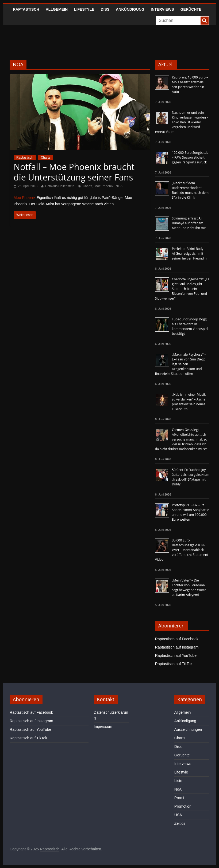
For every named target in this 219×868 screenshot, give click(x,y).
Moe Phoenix (104, 186)
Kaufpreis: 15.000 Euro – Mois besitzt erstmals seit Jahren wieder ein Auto (190, 85)
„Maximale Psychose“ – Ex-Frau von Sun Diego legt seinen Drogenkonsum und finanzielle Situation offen (180, 364)
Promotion (183, 806)
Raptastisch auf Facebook (177, 639)
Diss (105, 9)
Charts (46, 158)
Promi (179, 798)
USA (178, 815)
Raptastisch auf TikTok (174, 664)
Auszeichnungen (188, 729)
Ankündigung (130, 9)
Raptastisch (26, 9)
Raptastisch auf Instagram (177, 647)
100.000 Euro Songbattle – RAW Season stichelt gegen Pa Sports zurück (190, 157)
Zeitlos (180, 823)
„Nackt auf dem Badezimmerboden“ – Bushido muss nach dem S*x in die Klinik (190, 190)
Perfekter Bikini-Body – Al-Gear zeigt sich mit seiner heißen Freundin (189, 254)
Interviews (162, 9)
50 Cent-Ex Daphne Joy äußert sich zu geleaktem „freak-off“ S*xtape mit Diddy (191, 477)
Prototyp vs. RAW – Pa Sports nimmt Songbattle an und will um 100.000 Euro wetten (191, 512)
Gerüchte (191, 9)
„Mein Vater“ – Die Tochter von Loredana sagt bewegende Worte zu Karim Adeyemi (189, 588)
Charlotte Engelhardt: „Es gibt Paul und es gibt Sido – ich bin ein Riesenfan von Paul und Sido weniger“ (182, 289)
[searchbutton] (205, 21)
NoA (178, 789)
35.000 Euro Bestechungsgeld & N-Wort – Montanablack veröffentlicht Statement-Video (182, 550)
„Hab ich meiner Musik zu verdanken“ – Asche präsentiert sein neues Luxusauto (189, 402)
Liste (178, 781)
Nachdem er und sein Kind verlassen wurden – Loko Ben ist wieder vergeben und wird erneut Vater (182, 122)
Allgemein (57, 9)
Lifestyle (84, 9)
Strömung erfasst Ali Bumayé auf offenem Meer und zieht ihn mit (189, 223)
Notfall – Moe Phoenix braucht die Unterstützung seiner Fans (74, 172)
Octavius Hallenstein (59, 186)
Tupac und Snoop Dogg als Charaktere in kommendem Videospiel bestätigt (190, 326)
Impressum (103, 726)
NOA (119, 186)
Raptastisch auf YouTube (176, 655)
